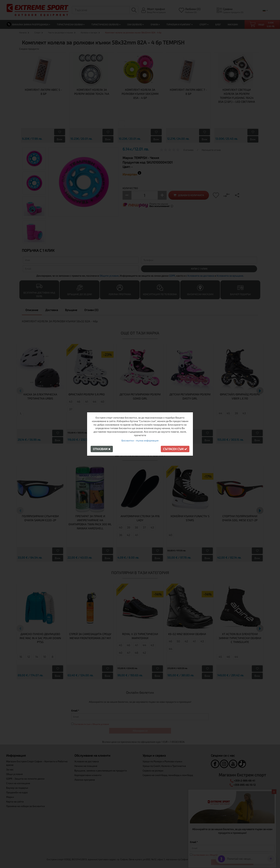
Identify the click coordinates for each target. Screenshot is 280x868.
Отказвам (102, 449)
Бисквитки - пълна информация (140, 440)
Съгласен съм (175, 449)
